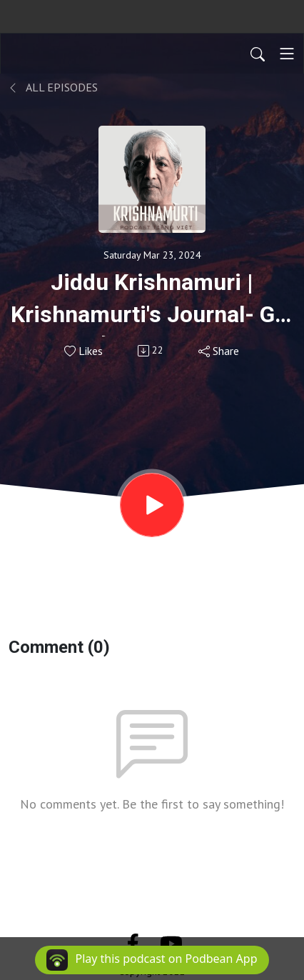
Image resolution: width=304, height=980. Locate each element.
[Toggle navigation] (287, 54)
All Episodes (53, 87)
